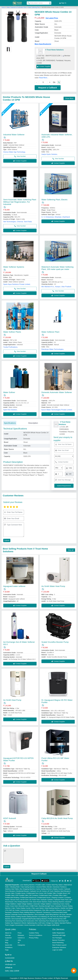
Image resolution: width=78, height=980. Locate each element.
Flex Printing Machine (21, 902)
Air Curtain (16, 910)
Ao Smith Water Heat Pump (53, 586)
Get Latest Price (52, 18)
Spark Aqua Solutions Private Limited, (17, 284)
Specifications (10, 423)
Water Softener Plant (50, 332)
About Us (8, 933)
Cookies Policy (34, 933)
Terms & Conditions (36, 935)
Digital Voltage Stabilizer (25, 904)
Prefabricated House (44, 898)
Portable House (20, 893)
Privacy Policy (34, 938)
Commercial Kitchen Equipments (31, 910)
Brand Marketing (58, 943)
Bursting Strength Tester (47, 906)
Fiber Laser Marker (38, 908)
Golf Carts (42, 923)
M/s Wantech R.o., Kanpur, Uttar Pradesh (56, 287)
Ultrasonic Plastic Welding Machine (24, 912)
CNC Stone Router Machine (38, 902)
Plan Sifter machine (48, 910)
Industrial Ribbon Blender (44, 887)
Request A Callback (39, 874)
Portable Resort (62, 893)
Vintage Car (50, 923)
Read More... (44, 78)
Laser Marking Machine (27, 885)
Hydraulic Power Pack (61, 900)
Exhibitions (9, 947)
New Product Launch (59, 945)
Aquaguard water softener (14, 586)
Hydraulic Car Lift (36, 891)
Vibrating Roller (15, 887)
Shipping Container (58, 898)
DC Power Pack (35, 900)
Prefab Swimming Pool (55, 919)
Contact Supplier (44, 66)
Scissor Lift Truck (48, 891)
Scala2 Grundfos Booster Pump (55, 642)
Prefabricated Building (12, 898)
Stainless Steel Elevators (62, 891)
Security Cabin (10, 893)
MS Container (34, 895)
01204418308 (10, 958)
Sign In (63, 3)
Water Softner (9, 392)
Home (3, 7)
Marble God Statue (67, 908)
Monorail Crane (24, 906)
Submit (7, 540)
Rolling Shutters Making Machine (27, 917)
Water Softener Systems (14, 267)
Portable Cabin (40, 885)
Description (33, 423)
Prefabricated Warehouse (28, 898)
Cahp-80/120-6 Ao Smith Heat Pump (57, 818)
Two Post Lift (54, 917)
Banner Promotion (58, 940)
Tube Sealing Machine (28, 887)
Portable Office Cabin (60, 895)
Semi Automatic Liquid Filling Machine (47, 914)
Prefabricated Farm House (35, 893)
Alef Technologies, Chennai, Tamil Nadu (18, 222)
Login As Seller (57, 950)
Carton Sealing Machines (44, 889)
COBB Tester (34, 906)
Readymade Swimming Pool (59, 921)
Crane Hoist (14, 906)
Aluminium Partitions (60, 887)
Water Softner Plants (12, 332)
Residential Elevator (23, 891)
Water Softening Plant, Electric (54, 200)
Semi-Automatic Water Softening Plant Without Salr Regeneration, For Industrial (20, 202)
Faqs (7, 950)
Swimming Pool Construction (25, 921)
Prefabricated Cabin (46, 895)
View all (71, 550)
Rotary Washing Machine (56, 902)
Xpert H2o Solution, (10, 410)
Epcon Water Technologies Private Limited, (57, 410)
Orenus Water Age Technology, (14, 152)
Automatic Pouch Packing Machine (23, 914)
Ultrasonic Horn (61, 910)
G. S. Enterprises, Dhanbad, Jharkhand (56, 217)
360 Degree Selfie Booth (52, 925)
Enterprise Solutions (59, 947)
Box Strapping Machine (27, 889)
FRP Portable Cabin (22, 895)
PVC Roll (9, 910)
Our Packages (57, 938)
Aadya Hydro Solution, (50, 154)
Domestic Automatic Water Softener (57, 392)
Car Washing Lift (44, 917)
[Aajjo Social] (60, 881)
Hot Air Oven (24, 900)
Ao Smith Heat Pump (12, 700)
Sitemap (8, 935)
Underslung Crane (58, 904)
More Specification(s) (43, 44)
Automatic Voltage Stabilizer (42, 904)
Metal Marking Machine (52, 908)
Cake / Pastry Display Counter (21, 908)
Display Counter (58, 889)
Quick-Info (9, 945)
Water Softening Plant (34, 7)
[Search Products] (28, 3)
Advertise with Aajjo (59, 935)
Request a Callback (48, 88)
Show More (69, 98)
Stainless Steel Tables (12, 889)
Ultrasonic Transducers (43, 912)
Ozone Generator (30, 925)
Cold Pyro (40, 925)
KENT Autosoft (10, 818)
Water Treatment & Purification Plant (17, 7)
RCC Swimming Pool (42, 921)
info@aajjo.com (10, 964)
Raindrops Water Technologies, (53, 349)
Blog (7, 943)
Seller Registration (59, 933)
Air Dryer (63, 914)
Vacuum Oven (15, 900)
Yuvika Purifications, (11, 347)
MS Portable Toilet (50, 893)
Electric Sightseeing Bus (30, 923)
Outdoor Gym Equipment (13, 923)
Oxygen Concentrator (17, 925)
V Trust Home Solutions (54, 50)
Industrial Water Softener (14, 135)
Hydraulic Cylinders (47, 900)
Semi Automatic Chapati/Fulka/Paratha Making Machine (29, 919)
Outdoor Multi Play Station (54, 885)
